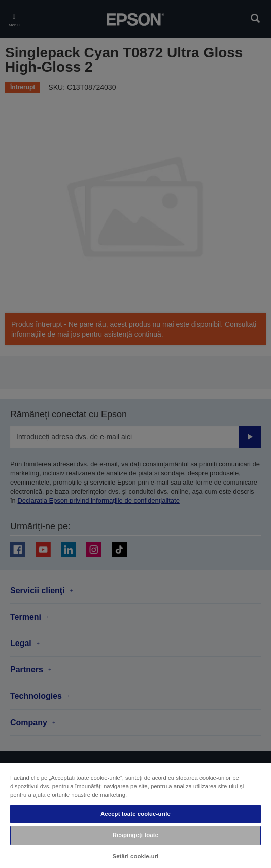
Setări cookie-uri (135, 856)
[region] (135, 815)
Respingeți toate (135, 835)
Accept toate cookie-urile (135, 814)
